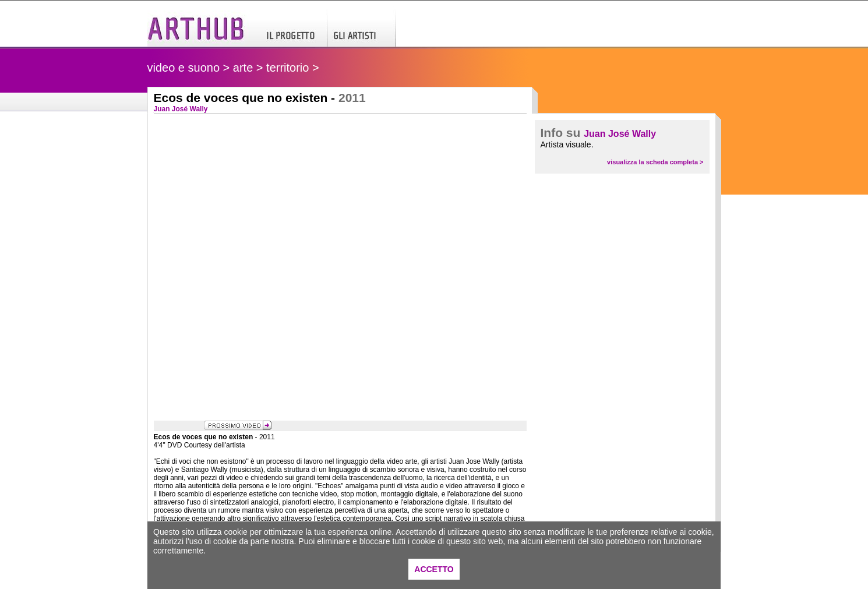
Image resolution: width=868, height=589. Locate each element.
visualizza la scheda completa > (655, 162)
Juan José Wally (620, 134)
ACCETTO (434, 569)
